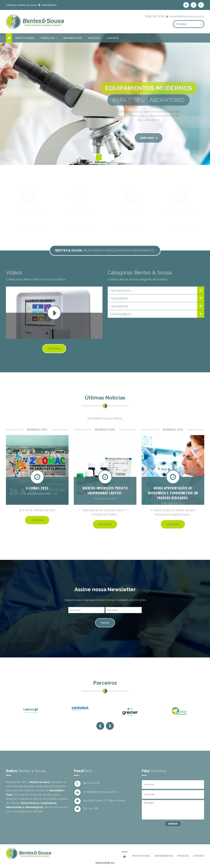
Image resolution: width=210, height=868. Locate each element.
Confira (54, 349)
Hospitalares (119, 298)
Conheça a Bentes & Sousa (21, 5)
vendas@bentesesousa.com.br (187, 16)
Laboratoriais (119, 306)
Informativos (72, 38)
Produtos (49, 37)
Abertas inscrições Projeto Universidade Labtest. (105, 490)
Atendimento (49, 5)
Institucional (25, 38)
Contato (113, 38)
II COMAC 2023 (37, 488)
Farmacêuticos (121, 290)
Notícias (94, 38)
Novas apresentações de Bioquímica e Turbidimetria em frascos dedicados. (173, 493)
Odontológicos (121, 314)
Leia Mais (37, 520)
